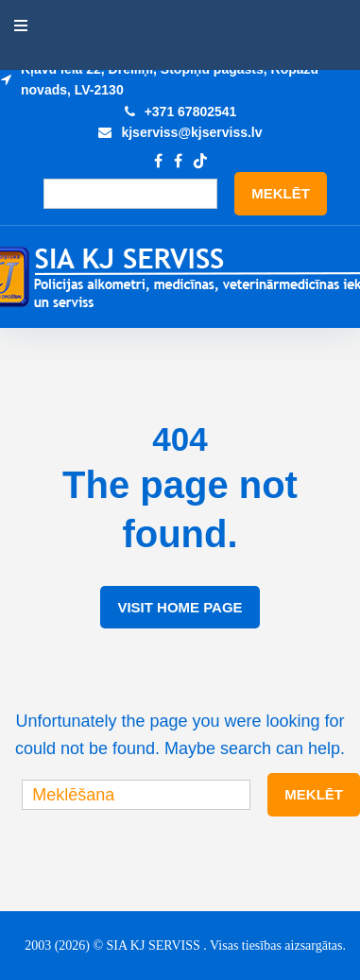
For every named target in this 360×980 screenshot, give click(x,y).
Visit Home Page (180, 607)
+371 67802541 (191, 112)
